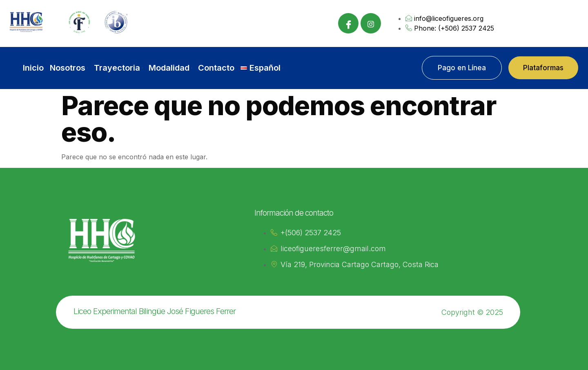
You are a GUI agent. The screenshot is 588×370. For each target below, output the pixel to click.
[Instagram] (371, 23)
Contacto (216, 68)
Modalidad (170, 68)
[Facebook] (348, 23)
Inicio (33, 68)
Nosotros (69, 68)
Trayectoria (118, 68)
